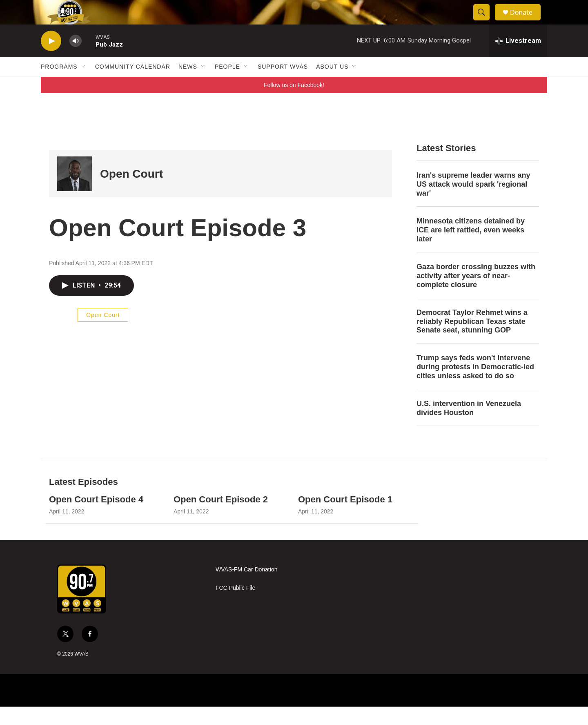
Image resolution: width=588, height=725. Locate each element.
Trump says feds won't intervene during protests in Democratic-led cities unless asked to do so (475, 385)
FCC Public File (235, 606)
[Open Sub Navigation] (84, 85)
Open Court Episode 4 (96, 518)
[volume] (76, 59)
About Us (332, 85)
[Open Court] (75, 192)
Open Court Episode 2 (221, 518)
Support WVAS (283, 85)
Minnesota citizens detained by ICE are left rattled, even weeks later (471, 248)
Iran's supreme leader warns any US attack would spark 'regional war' (473, 203)
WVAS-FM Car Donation (246, 588)
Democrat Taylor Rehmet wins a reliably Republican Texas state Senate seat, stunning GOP (472, 340)
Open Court (131, 192)
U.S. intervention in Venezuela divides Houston (469, 426)
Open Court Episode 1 (345, 518)
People (227, 85)
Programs (59, 85)
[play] (51, 59)
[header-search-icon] (485, 22)
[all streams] (518, 59)
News (188, 85)
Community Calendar (133, 85)
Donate (526, 21)
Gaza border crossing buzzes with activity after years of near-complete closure (476, 294)
